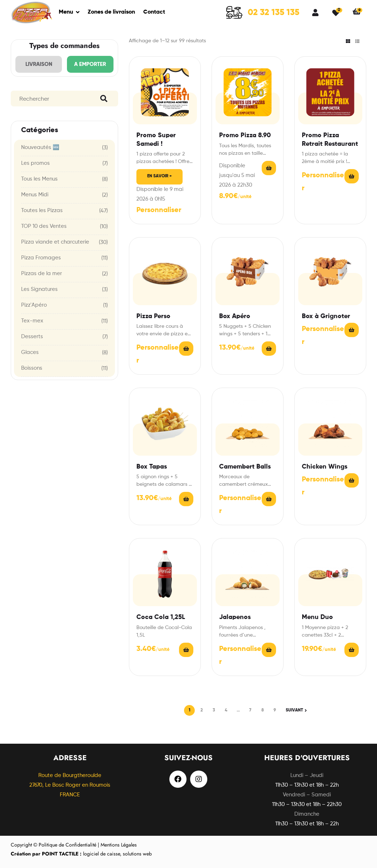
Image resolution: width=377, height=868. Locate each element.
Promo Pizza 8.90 (245, 135)
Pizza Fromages (41, 258)
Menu (66, 12)
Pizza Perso (153, 316)
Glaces (30, 352)
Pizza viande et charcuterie (55, 242)
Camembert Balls (245, 467)
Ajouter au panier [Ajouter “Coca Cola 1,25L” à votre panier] (186, 650)
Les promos (35, 163)
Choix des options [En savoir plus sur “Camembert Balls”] (269, 499)
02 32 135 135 (274, 13)
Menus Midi (35, 195)
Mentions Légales (119, 845)
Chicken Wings (325, 467)
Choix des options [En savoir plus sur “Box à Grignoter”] (352, 330)
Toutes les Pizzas (42, 210)
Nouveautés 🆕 (40, 147)
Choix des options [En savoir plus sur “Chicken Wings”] (352, 480)
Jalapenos (235, 617)
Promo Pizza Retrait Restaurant (330, 140)
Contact (154, 12)
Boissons (32, 368)
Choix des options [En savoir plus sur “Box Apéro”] (269, 349)
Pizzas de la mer (42, 274)
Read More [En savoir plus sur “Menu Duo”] (352, 650)
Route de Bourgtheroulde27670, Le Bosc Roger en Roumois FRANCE (70, 785)
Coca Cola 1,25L (161, 617)
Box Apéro (235, 316)
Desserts (32, 337)
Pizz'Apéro (34, 305)
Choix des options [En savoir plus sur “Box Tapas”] (186, 499)
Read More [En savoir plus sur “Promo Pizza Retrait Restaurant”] (352, 176)
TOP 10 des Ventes (44, 226)
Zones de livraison (111, 12)
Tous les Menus (39, 179)
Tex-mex (32, 321)
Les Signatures (39, 289)
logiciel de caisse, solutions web (81, 854)
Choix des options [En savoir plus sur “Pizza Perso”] (186, 349)
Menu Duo (317, 617)
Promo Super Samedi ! (156, 140)
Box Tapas (152, 467)
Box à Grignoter (326, 316)
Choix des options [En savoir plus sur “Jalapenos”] (269, 650)
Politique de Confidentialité (67, 845)
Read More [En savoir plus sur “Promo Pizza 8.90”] (269, 168)
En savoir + (159, 176)
